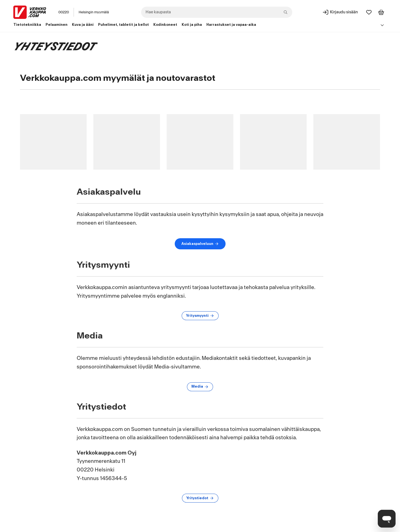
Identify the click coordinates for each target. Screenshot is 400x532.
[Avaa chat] (387, 519)
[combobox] (217, 12)
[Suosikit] (369, 12)
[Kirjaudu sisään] (340, 12)
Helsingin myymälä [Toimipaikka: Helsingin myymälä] (94, 12)
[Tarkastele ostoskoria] (381, 12)
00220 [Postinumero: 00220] (64, 12)
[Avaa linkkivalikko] (382, 25)
